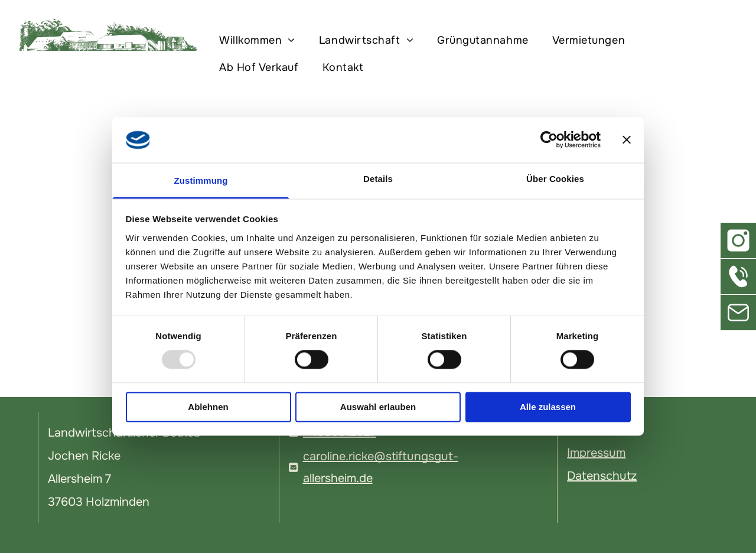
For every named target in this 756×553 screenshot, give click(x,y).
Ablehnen (208, 407)
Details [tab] (378, 179)
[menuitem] (260, 40)
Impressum (596, 453)
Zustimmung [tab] (201, 180)
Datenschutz (602, 476)
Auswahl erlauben (378, 407)
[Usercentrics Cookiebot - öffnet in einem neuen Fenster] (549, 140)
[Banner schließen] (627, 140)
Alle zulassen (548, 407)
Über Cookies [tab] (555, 179)
